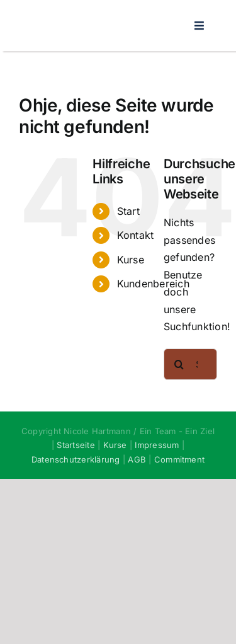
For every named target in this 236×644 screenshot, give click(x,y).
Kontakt (136, 235)
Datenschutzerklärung (76, 459)
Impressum (157, 445)
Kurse (131, 260)
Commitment (179, 459)
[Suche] (179, 364)
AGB (137, 459)
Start (128, 211)
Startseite (76, 445)
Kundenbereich (153, 284)
